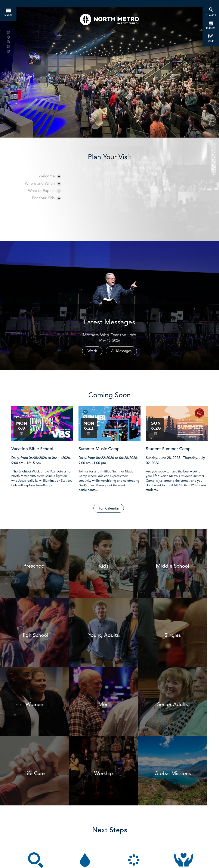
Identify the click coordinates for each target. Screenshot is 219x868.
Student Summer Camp (168, 449)
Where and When (43, 183)
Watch (92, 351)
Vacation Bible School (32, 449)
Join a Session (38, 781)
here (115, 839)
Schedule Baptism (87, 781)
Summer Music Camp (99, 449)
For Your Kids (46, 198)
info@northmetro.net (164, 832)
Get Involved (186, 781)
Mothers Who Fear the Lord (109, 335)
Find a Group (136, 781)
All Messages (121, 351)
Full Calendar (109, 509)
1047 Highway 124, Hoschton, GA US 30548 (132, 862)
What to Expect (44, 191)
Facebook (139, 839)
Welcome (50, 176)
